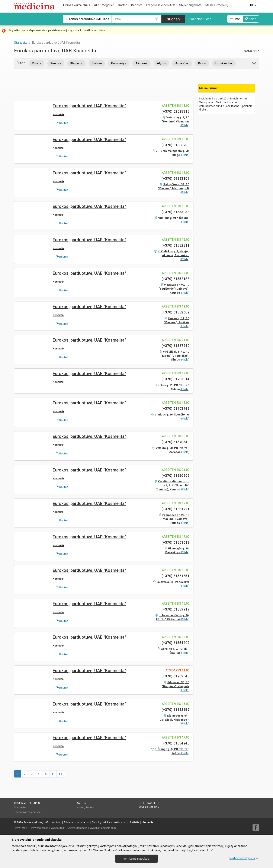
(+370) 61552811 (175, 245)
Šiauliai (97, 63)
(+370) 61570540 (175, 442)
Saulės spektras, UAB (36, 822)
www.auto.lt (58, 828)
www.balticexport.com (103, 828)
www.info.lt (21, 828)
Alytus (161, 63)
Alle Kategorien (104, 5)
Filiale (185, 125)
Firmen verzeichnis (77, 5)
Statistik (134, 822)
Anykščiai (182, 63)
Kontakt (56, 822)
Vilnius (37, 63)
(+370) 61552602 (175, 312)
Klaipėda (76, 63)
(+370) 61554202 (175, 643)
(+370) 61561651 (175, 576)
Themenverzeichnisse (27, 812)
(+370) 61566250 (175, 145)
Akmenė (142, 63)
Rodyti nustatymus (244, 858)
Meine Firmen (217, 5)
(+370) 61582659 (175, 710)
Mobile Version (149, 808)
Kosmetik (59, 114)
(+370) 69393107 (175, 179)
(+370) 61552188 (175, 279)
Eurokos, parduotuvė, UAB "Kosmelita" (89, 106)
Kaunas (56, 63)
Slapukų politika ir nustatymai (109, 822)
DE (253, 5)
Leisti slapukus (136, 859)
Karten (123, 5)
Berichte (137, 5)
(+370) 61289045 (175, 676)
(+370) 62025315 (175, 111)
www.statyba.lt (39, 828)
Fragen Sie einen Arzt (161, 5)
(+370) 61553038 (175, 212)
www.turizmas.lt (77, 828)
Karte (251, 19)
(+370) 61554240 (175, 743)
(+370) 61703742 (175, 409)
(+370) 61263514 (175, 379)
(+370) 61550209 (175, 476)
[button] (254, 64)
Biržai (202, 63)
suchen (173, 19)
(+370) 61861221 (175, 509)
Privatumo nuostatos (76, 822)
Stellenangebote (190, 5)
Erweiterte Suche (200, 19)
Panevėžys (119, 63)
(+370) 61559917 (175, 609)
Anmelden (149, 822)
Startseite (20, 808)
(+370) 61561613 (175, 542)
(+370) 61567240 (175, 346)
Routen (62, 123)
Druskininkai (224, 63)
